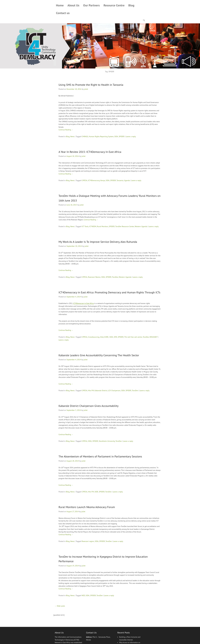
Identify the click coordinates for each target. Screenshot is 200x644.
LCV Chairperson (114, 390)
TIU (126, 337)
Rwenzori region (88, 541)
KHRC (107, 337)
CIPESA (85, 181)
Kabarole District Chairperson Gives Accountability (89, 406)
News (72, 136)
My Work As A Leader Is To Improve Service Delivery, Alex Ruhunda (98, 242)
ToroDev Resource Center (125, 226)
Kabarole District (101, 390)
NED (83, 595)
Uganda (127, 181)
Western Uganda (141, 226)
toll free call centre (135, 337)
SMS (115, 337)
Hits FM (91, 390)
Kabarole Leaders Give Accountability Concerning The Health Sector (99, 355)
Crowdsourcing (94, 337)
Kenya (103, 181)
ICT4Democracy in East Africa (84, 304)
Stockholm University (107, 441)
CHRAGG (85, 136)
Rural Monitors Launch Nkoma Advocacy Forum (87, 507)
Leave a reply (131, 136)
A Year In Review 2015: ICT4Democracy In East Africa (90, 152)
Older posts (60, 606)
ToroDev (115, 277)
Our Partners (91, 5)
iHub (102, 337)
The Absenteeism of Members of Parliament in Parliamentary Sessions (100, 457)
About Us (73, 5)
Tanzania (120, 181)
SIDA (116, 136)
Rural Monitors (103, 226)
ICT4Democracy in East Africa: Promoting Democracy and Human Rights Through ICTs (109, 292)
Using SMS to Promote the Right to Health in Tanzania (91, 85)
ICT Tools (85, 226)
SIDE (96, 492)
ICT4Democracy (94, 181)
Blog (131, 5)
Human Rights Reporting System (101, 136)
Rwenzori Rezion (94, 277)
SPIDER (122, 136)
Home (60, 5)
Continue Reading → (66, 130)
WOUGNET (154, 337)
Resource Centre (114, 5)
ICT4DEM (93, 226)
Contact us (63, 13)
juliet (86, 89)
